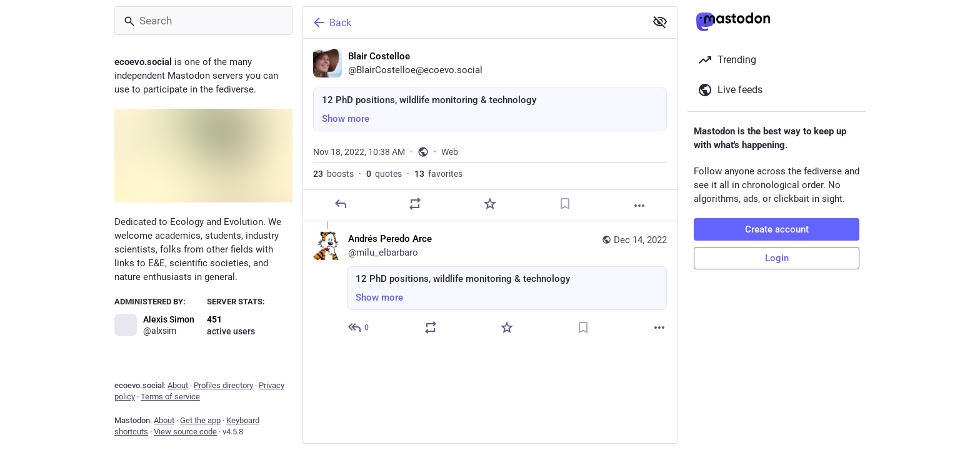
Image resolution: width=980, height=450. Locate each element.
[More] (639, 206)
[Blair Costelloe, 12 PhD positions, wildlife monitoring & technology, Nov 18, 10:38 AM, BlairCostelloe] (490, 130)
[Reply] (341, 204)
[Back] (473, 22)
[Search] (203, 21)
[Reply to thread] (359, 327)
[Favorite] (490, 204)
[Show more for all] (660, 22)
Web (450, 152)
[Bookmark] (565, 204)
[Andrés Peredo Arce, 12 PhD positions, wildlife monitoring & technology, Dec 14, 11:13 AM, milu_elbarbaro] (490, 285)
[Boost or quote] (415, 204)
